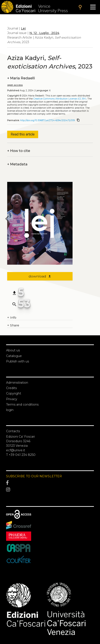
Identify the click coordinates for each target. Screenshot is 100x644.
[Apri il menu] (93, 7)
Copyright (14, 393)
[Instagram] (50, 490)
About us (13, 350)
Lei (23, 28)
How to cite (19, 151)
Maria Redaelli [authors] (21, 78)
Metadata (17, 164)
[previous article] (7, 219)
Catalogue (14, 356)
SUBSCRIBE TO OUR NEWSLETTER (34, 476)
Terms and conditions (22, 404)
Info (12, 318)
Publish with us (18, 361)
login (10, 410)
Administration (17, 383)
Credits (11, 388)
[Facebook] (50, 483)
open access (15, 85)
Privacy (12, 399)
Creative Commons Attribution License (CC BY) (60, 99)
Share (13, 325)
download (40, 276)
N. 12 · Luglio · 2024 (44, 33)
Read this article (23, 134)
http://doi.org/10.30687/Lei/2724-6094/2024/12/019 (47, 120)
